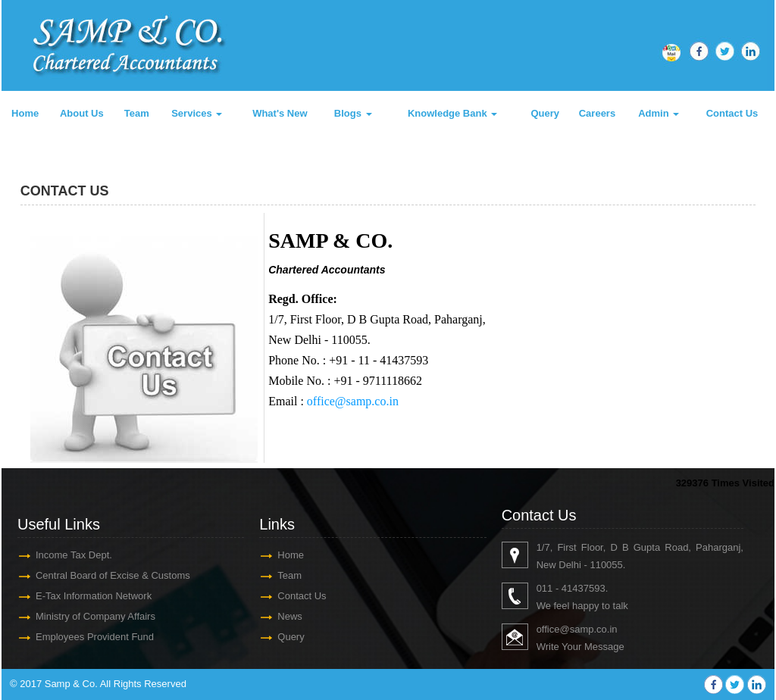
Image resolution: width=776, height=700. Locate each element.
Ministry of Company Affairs (95, 616)
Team (137, 113)
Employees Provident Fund (95, 637)
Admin (659, 113)
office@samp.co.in (353, 401)
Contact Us (732, 113)
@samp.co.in (588, 629)
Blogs (353, 113)
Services (197, 113)
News (290, 616)
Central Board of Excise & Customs (113, 575)
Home (25, 113)
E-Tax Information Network (94, 596)
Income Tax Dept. (74, 555)
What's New (280, 113)
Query (545, 113)
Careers (597, 113)
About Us (82, 113)
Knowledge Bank (452, 113)
